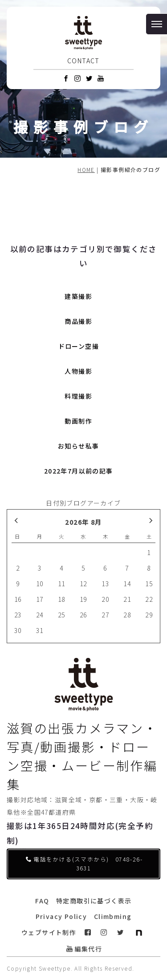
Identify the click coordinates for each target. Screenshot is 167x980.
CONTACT (83, 61)
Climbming (113, 916)
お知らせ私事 (78, 446)
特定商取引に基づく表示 (94, 901)
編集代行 (84, 949)
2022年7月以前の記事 (79, 471)
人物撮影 (78, 371)
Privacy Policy (61, 916)
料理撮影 (78, 396)
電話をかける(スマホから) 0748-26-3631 (84, 864)
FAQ (42, 901)
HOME (86, 169)
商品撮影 (78, 321)
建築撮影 (78, 296)
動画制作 (78, 421)
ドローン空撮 (79, 346)
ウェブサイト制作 (49, 932)
